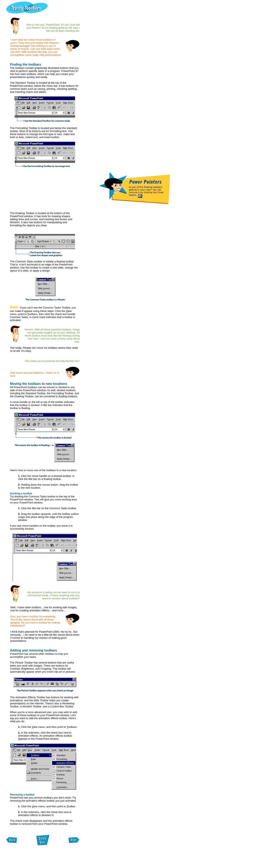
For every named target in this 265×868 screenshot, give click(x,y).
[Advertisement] (49, 859)
